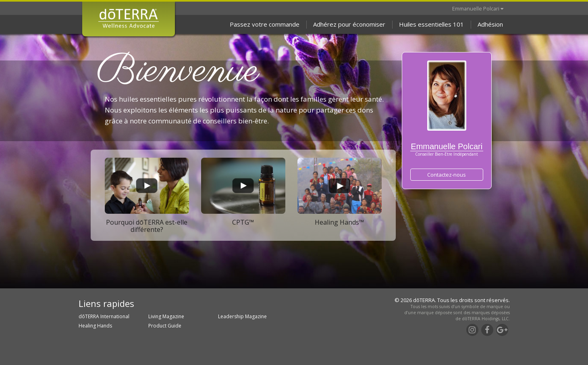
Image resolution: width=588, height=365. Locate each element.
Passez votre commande (265, 24)
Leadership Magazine (242, 316)
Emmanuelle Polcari (478, 8)
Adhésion (490, 24)
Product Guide (165, 326)
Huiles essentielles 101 (431, 24)
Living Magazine (166, 316)
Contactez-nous (447, 175)
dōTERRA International (104, 316)
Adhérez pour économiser (349, 24)
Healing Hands (95, 326)
